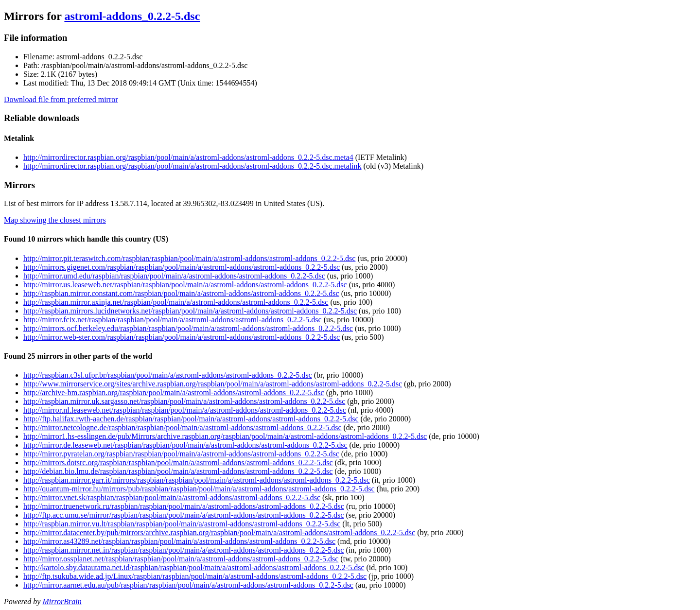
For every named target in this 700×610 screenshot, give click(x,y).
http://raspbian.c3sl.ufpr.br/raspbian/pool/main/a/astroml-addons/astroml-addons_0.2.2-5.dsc (168, 375)
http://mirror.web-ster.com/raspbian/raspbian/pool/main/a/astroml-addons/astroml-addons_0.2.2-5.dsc (182, 337)
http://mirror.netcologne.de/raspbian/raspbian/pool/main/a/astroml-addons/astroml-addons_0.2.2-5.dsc (183, 427)
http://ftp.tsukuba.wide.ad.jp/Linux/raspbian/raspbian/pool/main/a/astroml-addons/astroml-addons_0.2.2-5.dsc (195, 576)
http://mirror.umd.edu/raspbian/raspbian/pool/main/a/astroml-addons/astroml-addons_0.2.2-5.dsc (174, 276)
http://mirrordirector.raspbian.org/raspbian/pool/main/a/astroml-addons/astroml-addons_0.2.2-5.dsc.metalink (192, 166)
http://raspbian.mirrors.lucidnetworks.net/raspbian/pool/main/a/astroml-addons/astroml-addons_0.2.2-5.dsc (190, 311)
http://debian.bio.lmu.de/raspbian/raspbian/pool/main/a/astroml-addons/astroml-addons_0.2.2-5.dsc (178, 471)
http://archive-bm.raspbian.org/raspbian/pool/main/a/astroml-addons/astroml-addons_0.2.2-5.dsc (174, 392)
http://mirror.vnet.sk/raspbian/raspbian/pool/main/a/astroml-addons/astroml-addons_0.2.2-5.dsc (172, 497)
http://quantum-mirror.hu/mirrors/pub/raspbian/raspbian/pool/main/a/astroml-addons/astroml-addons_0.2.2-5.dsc (199, 489)
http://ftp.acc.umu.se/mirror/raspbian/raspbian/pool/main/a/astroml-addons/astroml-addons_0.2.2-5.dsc (184, 515)
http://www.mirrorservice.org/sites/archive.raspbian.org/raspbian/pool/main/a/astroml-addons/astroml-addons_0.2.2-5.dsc (213, 384)
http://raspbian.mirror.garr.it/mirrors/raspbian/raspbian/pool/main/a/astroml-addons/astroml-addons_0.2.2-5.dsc (197, 480)
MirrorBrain (62, 601)
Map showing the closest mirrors (55, 220)
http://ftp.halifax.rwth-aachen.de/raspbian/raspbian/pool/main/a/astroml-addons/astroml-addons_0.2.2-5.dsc (191, 419)
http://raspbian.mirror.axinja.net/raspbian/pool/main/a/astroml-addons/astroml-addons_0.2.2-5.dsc (176, 302)
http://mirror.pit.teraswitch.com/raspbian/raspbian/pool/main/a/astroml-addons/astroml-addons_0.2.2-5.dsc (189, 258)
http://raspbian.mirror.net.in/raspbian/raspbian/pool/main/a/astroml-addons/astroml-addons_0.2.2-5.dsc (184, 550)
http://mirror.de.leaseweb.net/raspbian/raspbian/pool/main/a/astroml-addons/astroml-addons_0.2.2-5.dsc (185, 445)
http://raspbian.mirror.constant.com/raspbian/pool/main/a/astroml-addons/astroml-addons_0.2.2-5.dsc (181, 293)
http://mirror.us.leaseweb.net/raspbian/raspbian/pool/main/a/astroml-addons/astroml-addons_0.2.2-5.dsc (185, 285)
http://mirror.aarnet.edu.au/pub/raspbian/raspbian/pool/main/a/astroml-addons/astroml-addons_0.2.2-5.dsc (188, 585)
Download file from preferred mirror (61, 99)
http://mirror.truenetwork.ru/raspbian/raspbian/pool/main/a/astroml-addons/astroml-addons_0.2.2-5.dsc (184, 506)
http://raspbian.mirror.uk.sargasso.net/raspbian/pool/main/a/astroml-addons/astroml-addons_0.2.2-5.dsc (184, 401)
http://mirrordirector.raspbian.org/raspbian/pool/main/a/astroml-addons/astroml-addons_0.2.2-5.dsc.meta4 (188, 157)
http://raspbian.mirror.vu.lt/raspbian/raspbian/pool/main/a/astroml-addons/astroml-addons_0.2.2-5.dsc (182, 524)
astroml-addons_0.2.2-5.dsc (132, 16)
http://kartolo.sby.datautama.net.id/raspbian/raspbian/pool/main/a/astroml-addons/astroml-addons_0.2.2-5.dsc (194, 567)
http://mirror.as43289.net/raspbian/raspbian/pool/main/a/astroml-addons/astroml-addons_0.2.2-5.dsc (179, 541)
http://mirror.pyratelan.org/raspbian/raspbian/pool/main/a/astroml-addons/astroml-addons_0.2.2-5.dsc (181, 454)
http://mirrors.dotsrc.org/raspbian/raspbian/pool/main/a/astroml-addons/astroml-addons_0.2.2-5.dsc (178, 462)
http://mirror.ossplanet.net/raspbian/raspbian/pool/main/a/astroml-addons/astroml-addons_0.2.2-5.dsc (181, 559)
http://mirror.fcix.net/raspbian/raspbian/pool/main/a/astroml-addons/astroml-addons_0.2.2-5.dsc (173, 320)
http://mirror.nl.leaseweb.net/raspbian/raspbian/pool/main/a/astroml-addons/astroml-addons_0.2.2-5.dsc (185, 410)
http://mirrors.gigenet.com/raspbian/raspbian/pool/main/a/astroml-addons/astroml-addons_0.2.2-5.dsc (182, 267)
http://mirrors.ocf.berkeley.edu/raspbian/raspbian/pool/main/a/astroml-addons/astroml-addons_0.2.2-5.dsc (188, 328)
